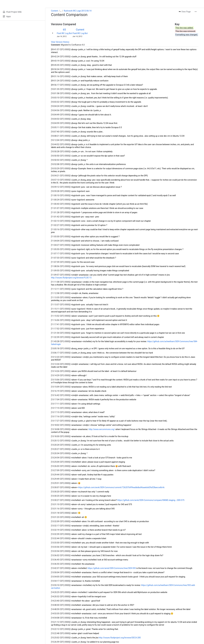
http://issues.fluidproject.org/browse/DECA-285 (120, 638)
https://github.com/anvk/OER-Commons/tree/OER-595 (112, 568)
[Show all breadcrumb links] (61, 11)
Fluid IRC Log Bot (64, 33)
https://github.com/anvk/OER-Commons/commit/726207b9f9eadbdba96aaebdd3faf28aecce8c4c (121, 487)
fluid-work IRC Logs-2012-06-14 (78, 11)
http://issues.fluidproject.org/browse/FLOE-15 (71, 278)
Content (54, 11)
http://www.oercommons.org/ (102, 429)
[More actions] (196, 12)
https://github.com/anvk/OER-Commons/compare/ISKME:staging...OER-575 (151, 500)
